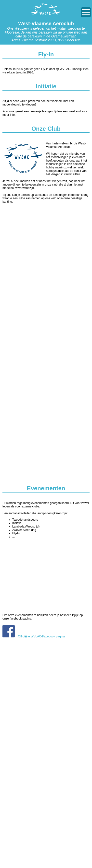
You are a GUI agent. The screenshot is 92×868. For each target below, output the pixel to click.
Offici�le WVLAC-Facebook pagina (34, 636)
